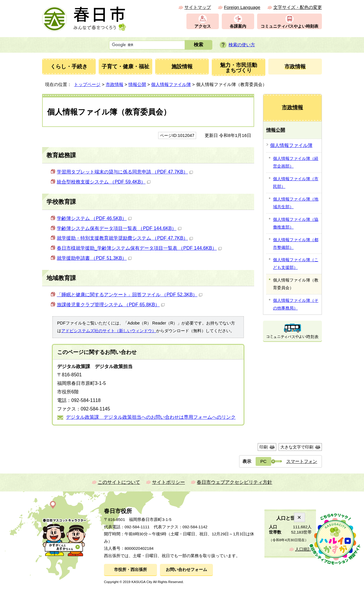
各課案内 (238, 26)
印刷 (264, 447)
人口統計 (303, 549)
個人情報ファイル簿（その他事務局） (296, 304)
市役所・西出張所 (130, 570)
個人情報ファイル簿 (171, 84)
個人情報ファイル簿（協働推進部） (296, 223)
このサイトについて (119, 482)
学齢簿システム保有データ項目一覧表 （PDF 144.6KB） (119, 228)
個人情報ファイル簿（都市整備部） (296, 244)
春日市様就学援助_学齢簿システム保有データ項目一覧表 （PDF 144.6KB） (139, 248)
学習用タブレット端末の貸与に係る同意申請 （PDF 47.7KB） (125, 172)
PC (263, 461)
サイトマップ (198, 7)
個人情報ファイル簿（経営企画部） (296, 162)
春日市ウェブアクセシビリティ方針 (234, 482)
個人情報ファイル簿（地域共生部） (296, 203)
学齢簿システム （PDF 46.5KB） (94, 218)
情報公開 (137, 84)
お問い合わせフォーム (186, 570)
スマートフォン (302, 461)
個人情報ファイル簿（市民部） (296, 183)
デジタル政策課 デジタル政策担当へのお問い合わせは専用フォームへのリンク (151, 417)
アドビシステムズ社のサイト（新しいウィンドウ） (109, 331)
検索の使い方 (242, 45)
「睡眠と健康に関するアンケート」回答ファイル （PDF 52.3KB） (130, 295)
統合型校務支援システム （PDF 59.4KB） (104, 182)
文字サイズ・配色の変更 (298, 7)
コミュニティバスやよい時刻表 (289, 26)
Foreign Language (242, 7)
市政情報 (115, 84)
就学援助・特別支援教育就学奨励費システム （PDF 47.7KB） (125, 238)
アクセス (203, 26)
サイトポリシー (168, 482)
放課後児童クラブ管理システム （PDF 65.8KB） (111, 305)
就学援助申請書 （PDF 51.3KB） (94, 258)
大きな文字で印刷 (297, 447)
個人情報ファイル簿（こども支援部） (296, 264)
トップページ (87, 84)
